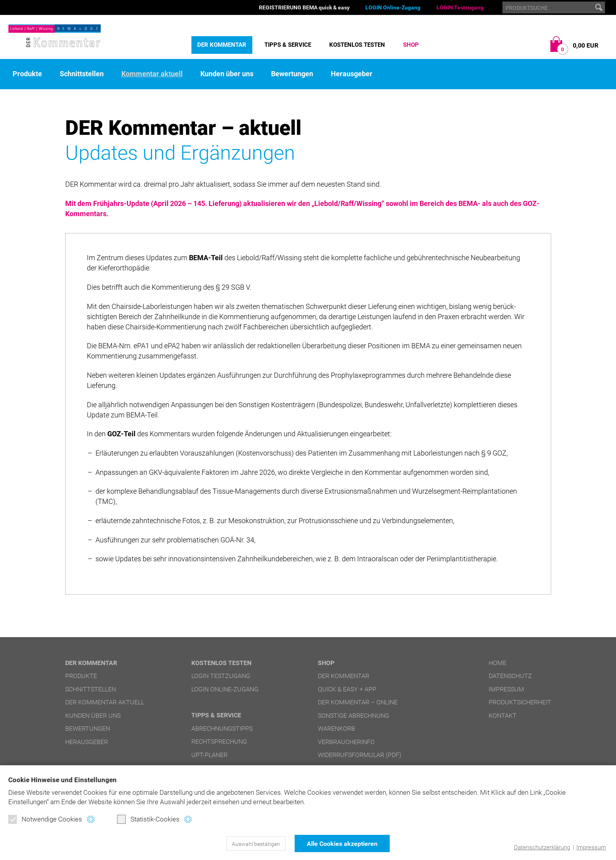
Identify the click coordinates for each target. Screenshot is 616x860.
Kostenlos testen (357, 45)
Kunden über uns (227, 74)
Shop (411, 45)
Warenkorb (336, 729)
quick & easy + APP (347, 689)
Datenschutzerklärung (542, 847)
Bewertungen (292, 74)
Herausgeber (352, 74)
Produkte (27, 74)
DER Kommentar (222, 45)
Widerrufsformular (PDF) (359, 755)
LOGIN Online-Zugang (393, 7)
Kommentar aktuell (152, 74)
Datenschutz (510, 676)
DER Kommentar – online (358, 702)
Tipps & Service (288, 45)
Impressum (591, 847)
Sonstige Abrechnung (354, 716)
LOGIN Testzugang (460, 7)
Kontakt (503, 716)
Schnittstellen (82, 74)
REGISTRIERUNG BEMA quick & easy (304, 7)
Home (498, 663)
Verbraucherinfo (346, 742)
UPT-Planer (209, 755)
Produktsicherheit (520, 702)
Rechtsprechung (219, 741)
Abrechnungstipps (222, 729)
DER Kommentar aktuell (105, 702)
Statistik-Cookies (148, 819)
